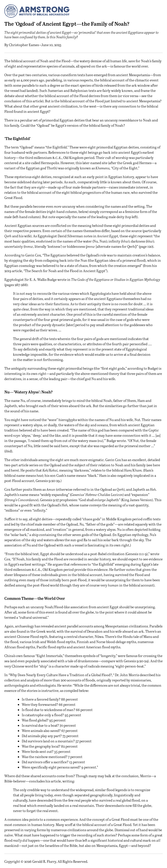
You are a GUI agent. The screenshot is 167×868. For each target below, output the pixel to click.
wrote (62, 279)
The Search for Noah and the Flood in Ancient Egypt (65, 271)
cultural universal (33, 617)
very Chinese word (19, 666)
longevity (108, 656)
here (156, 465)
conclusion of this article (23, 101)
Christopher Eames (24, 45)
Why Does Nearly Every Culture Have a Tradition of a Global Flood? (61, 675)
